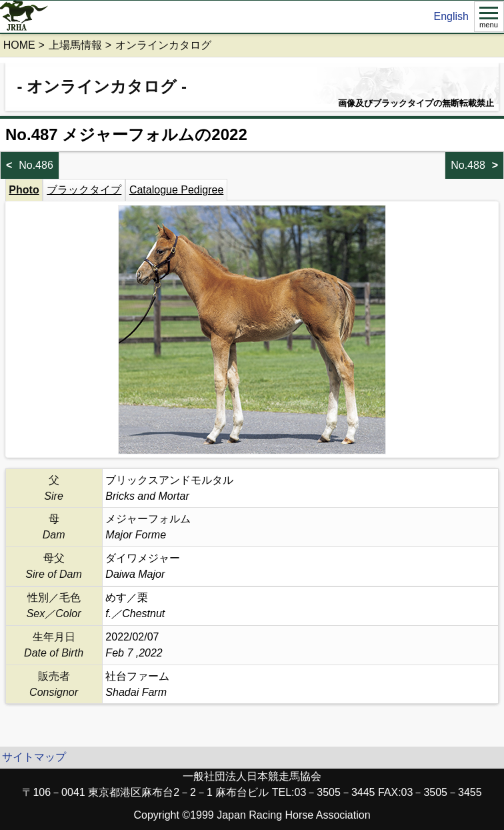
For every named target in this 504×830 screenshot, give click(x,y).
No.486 (36, 165)
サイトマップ (34, 757)
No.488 (468, 165)
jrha (24, 17)
